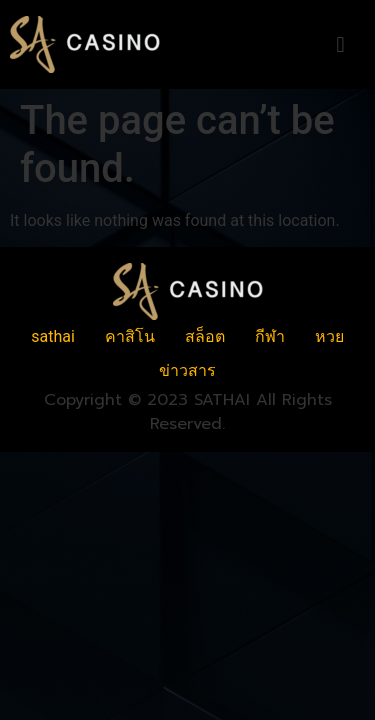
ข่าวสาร (187, 370)
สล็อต (205, 336)
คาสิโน (130, 336)
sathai (53, 336)
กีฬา (270, 336)
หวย (329, 336)
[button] (340, 44)
